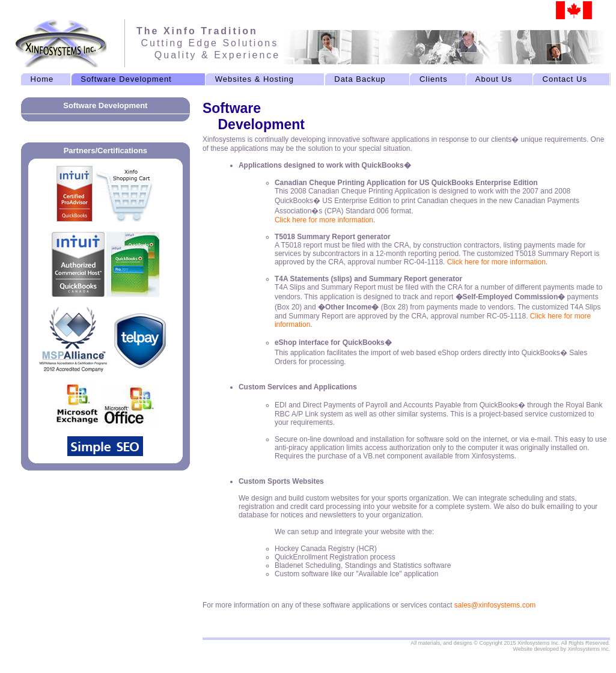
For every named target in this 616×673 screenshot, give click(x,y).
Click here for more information (324, 220)
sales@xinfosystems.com (495, 605)
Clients (434, 79)
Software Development (126, 79)
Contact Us (565, 79)
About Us (494, 79)
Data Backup (360, 79)
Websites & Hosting (255, 79)
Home (42, 79)
